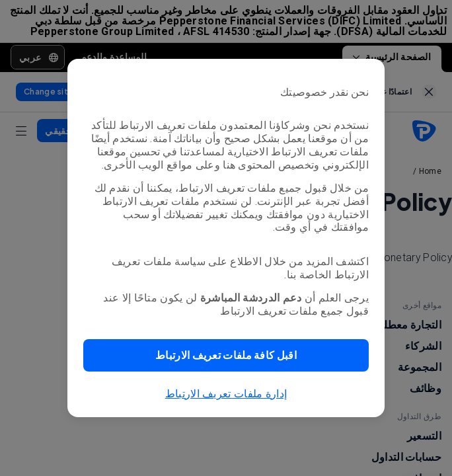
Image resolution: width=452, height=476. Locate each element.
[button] (226, 355)
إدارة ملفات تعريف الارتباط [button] (226, 394)
